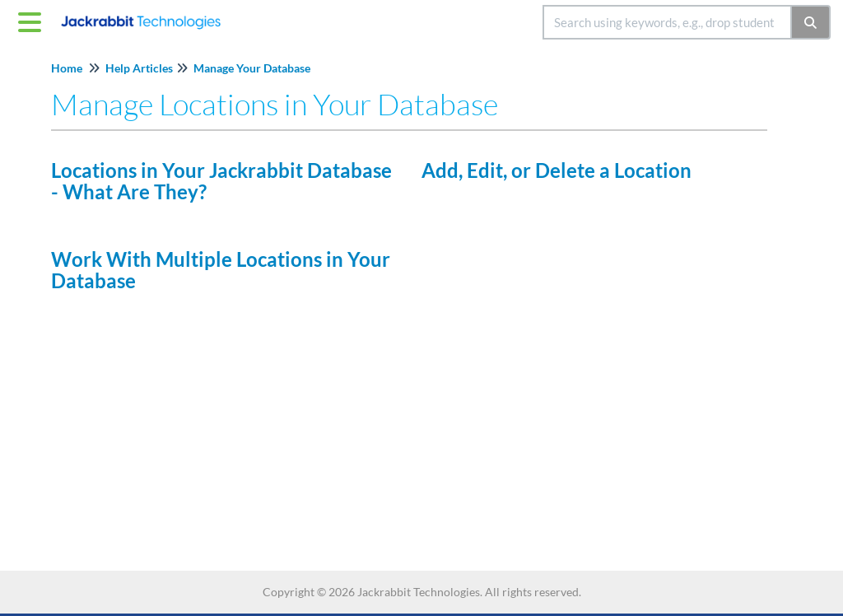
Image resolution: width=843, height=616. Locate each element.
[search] (667, 22)
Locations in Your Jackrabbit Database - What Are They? (221, 181)
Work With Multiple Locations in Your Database (221, 270)
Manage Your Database (252, 68)
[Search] (811, 22)
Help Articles (139, 68)
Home (67, 68)
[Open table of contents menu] (33, 20)
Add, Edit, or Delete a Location (557, 170)
